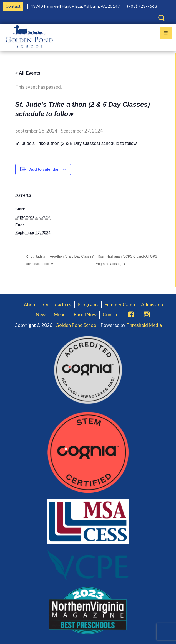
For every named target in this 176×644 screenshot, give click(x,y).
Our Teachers (57, 305)
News (42, 315)
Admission (152, 305)
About (30, 305)
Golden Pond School (76, 325)
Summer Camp (120, 305)
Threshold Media (144, 325)
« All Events (28, 73)
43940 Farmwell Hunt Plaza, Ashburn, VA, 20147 (75, 6)
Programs (88, 305)
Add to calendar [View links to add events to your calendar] (44, 169)
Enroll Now (85, 315)
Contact (13, 6)
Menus (61, 315)
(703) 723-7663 (142, 6)
